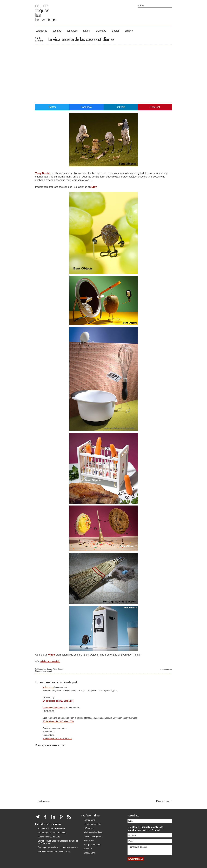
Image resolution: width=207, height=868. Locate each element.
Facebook (86, 107)
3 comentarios (166, 670)
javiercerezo (48, 687)
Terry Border (43, 173)
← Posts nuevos (43, 801)
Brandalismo (90, 820)
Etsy (94, 187)
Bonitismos (89, 841)
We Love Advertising (93, 832)
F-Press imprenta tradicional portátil (54, 851)
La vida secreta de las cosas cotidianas (81, 39)
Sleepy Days (90, 853)
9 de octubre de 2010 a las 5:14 (57, 738)
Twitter (52, 107)
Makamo (88, 849)
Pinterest (155, 107)
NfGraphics (89, 828)
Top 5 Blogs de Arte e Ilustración (52, 833)
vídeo (52, 655)
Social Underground (93, 836)
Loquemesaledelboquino (54, 708)
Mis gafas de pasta (93, 845)
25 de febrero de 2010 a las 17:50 (58, 721)
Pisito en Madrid (50, 661)
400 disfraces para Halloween (51, 829)
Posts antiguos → (164, 801)
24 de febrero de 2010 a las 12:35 (58, 701)
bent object (47, 671)
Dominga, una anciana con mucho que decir (58, 847)
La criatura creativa (93, 824)
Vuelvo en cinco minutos (49, 837)
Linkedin (121, 107)
